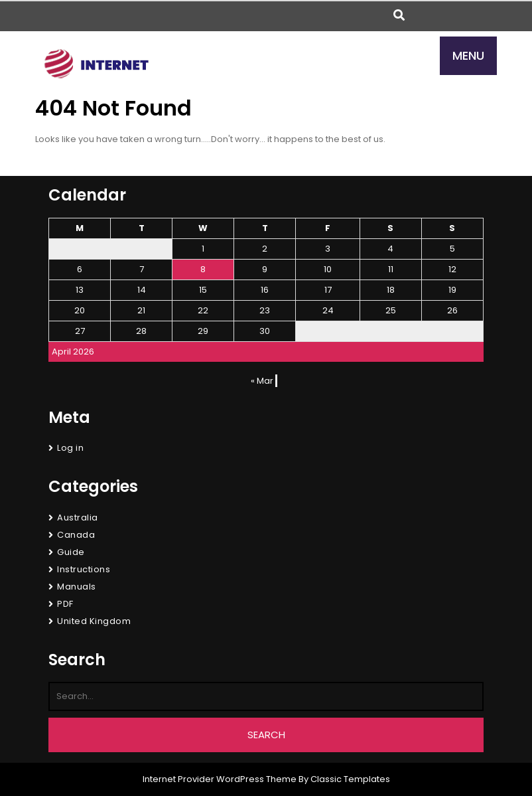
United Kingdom (94, 621)
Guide (71, 552)
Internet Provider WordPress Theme (220, 779)
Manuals (77, 587)
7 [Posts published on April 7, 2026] (142, 269)
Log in (70, 448)
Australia (78, 517)
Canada (76, 535)
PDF (65, 604)
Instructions (84, 569)
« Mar (262, 381)
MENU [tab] (468, 55)
